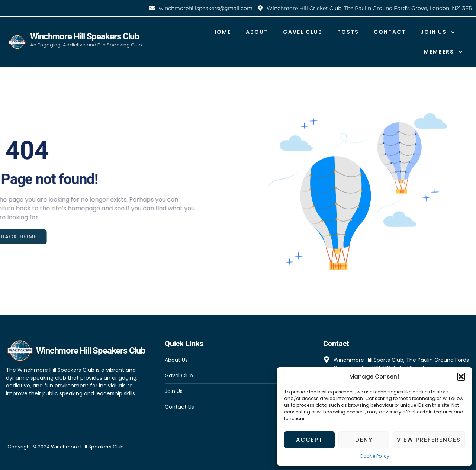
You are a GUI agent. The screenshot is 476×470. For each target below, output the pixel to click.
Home (222, 32)
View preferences (429, 440)
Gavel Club (303, 32)
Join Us (438, 32)
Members (443, 52)
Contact (390, 32)
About (257, 32)
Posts (348, 32)
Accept (309, 440)
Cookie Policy (374, 456)
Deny (364, 440)
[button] (461, 377)
